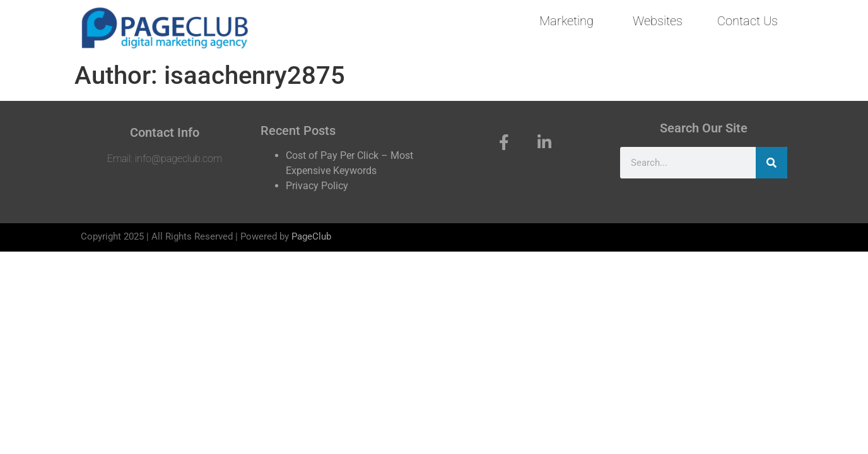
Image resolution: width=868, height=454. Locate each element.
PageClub (311, 236)
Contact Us (748, 21)
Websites (658, 21)
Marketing (566, 21)
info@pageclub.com (179, 159)
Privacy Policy (317, 186)
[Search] (771, 163)
